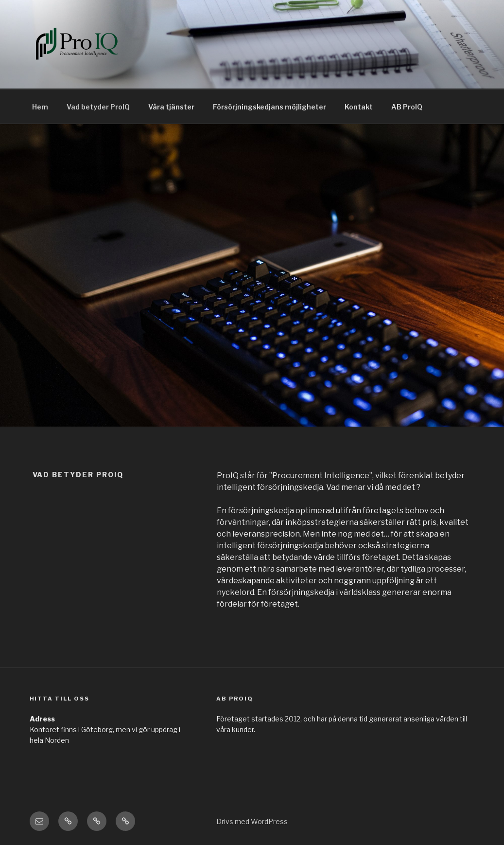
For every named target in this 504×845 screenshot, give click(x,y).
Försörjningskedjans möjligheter (269, 107)
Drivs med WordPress (252, 821)
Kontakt (359, 107)
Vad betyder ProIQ (98, 107)
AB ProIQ (407, 107)
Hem (40, 107)
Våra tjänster (171, 107)
